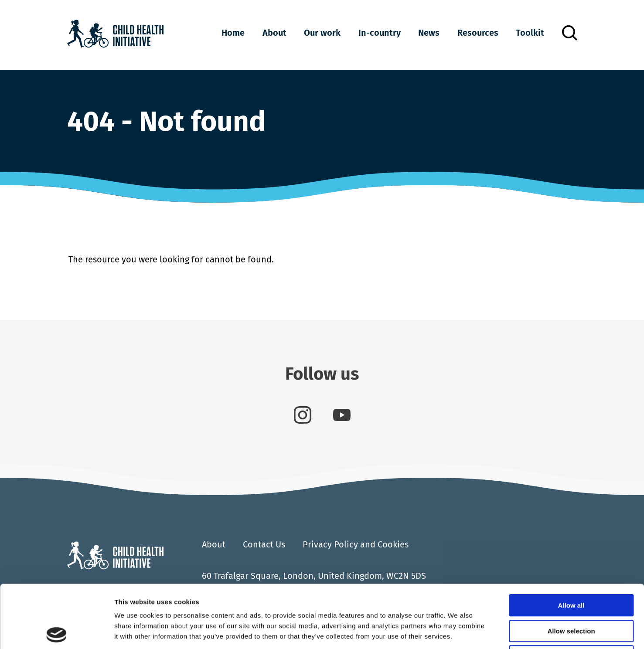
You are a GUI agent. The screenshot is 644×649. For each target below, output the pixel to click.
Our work (322, 33)
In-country (380, 33)
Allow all (571, 542)
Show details (458, 632)
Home (233, 33)
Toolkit (530, 33)
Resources (478, 33)
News (429, 33)
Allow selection (571, 568)
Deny (571, 593)
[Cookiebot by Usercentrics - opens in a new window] (56, 632)
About (274, 33)
